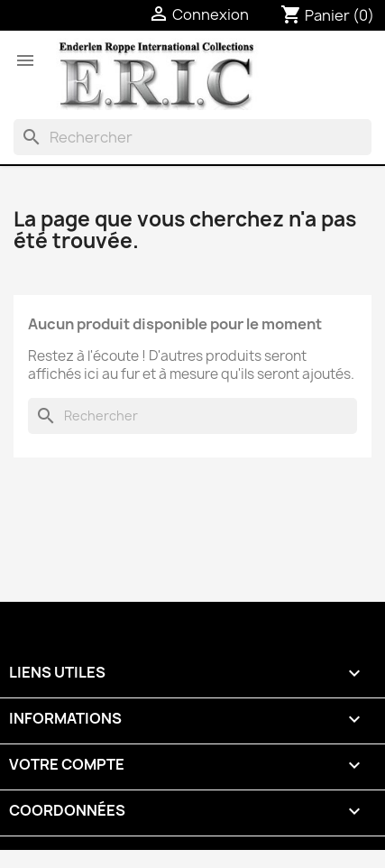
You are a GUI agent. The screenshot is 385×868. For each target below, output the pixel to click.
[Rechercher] (192, 137)
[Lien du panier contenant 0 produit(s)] (327, 15)
